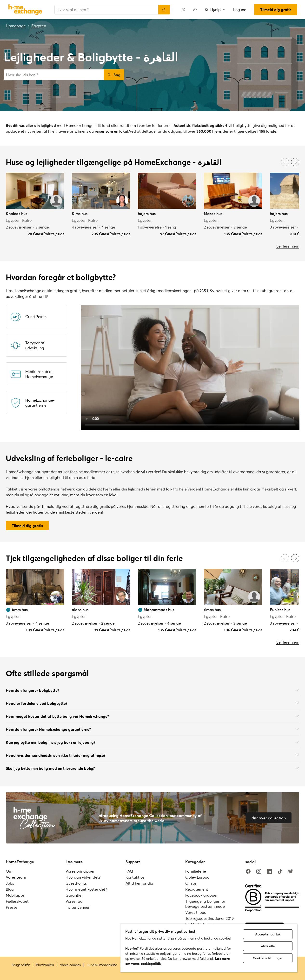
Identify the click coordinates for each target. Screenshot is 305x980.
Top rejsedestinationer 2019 (209, 918)
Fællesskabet (17, 901)
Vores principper (80, 871)
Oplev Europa (197, 877)
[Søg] (164, 10)
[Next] (295, 162)
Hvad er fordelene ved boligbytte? (152, 703)
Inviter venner (78, 907)
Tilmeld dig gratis (276, 10)
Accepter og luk (268, 934)
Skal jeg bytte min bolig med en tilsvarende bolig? (152, 768)
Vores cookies (70, 965)
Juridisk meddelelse (102, 965)
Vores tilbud (196, 912)
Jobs (10, 883)
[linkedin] (269, 872)
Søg (114, 75)
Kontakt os (135, 877)
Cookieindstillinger (268, 958)
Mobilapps (15, 895)
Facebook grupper (202, 895)
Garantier (74, 895)
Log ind (240, 10)
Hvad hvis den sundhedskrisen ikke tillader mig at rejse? (152, 755)
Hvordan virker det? (83, 877)
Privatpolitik (45, 965)
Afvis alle (268, 946)
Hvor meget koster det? (86, 889)
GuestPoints (76, 883)
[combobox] (106, 10)
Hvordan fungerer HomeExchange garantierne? (152, 729)
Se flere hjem (288, 246)
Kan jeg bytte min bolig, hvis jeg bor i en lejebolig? (152, 742)
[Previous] (285, 162)
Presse (12, 907)
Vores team (16, 877)
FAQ (129, 871)
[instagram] (259, 872)
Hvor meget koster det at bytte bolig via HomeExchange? (152, 716)
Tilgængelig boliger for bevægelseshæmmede (205, 904)
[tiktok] (280, 872)
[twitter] (291, 872)
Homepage (16, 26)
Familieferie (196, 871)
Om (9, 871)
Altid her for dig (139, 883)
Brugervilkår (21, 965)
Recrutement (197, 889)
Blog (10, 889)
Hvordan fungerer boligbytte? (152, 690)
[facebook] (248, 872)
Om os (191, 883)
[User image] (56, 201)
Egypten (39, 26)
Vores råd (74, 901)
